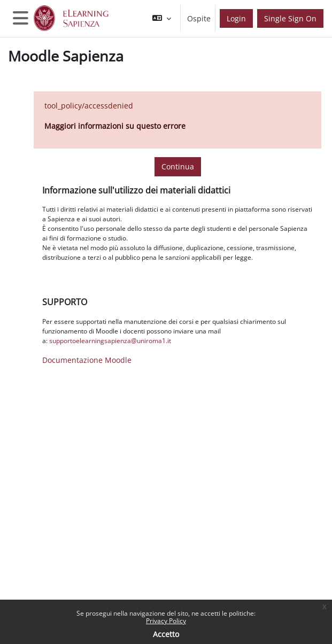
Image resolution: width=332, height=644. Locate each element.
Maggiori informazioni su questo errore (115, 126)
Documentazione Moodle (87, 360)
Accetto (166, 634)
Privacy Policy (166, 621)
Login (236, 18)
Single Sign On (290, 18)
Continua (178, 166)
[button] (162, 18)
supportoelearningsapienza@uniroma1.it (110, 341)
